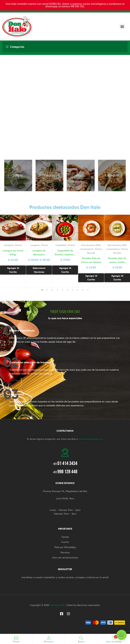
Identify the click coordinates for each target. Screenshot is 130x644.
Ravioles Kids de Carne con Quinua (91, 260)
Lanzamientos (87, 249)
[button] (122, 26)
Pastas (18, 245)
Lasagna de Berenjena (39, 253)
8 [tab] (78, 290)
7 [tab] (73, 290)
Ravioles (91, 253)
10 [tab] (88, 290)
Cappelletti (61, 245)
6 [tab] (68, 290)
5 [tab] (62, 290)
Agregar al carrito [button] (13, 270)
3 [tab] (52, 290)
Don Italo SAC (57, 605)
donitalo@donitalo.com (91, 439)
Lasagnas (9, 245)
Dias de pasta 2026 (91, 245)
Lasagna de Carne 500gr (13, 253)
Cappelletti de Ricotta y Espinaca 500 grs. (65, 253)
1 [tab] (42, 290)
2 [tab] (47, 290)
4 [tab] (57, 290)
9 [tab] (83, 290)
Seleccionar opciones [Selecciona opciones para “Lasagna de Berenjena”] (39, 270)
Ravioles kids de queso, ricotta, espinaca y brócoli (117, 260)
